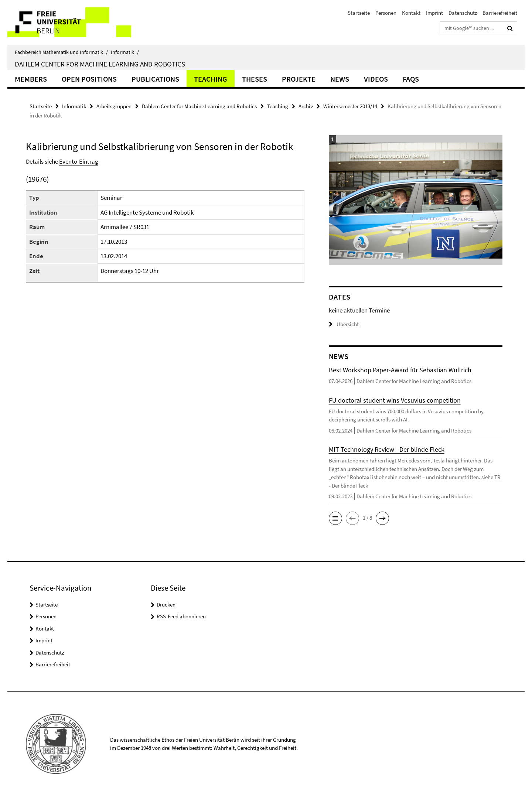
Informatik (125, 52)
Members (31, 79)
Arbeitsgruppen (114, 106)
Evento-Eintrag (79, 161)
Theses (255, 79)
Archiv (306, 106)
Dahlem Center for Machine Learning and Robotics (100, 64)
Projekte (299, 79)
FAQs (411, 79)
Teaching (211, 79)
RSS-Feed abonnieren (181, 616)
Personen (386, 13)
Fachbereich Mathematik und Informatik (61, 52)
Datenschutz (463, 13)
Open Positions (89, 79)
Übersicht (344, 324)
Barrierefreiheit (500, 13)
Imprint (434, 13)
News (340, 79)
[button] (335, 518)
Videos (376, 79)
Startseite (359, 13)
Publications (155, 79)
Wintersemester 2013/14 (350, 106)
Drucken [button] (166, 604)
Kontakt (411, 13)
